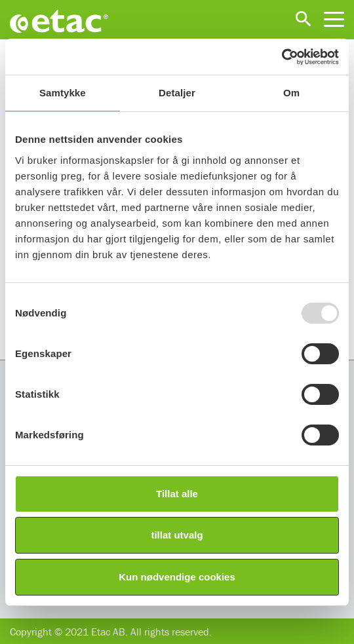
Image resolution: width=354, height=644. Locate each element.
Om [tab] (291, 93)
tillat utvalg (177, 535)
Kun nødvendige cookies (177, 577)
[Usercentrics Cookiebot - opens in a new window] (282, 57)
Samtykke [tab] (63, 93)
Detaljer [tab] (177, 93)
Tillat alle (177, 494)
